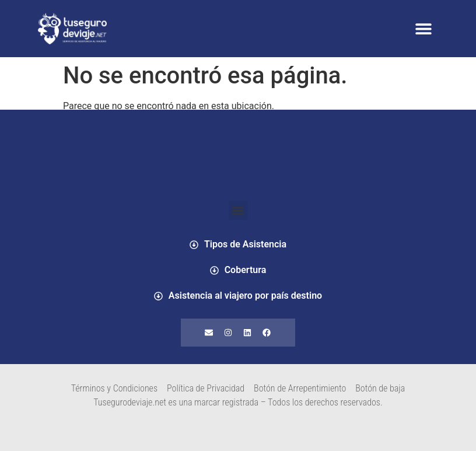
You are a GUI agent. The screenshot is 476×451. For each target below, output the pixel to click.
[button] (423, 29)
